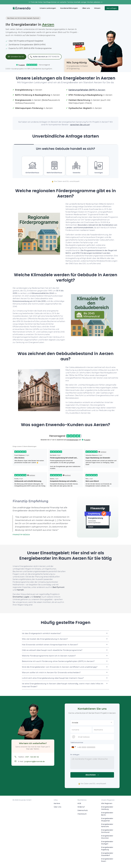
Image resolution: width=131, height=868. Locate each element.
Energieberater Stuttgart (107, 843)
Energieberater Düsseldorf (107, 854)
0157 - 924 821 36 (32, 757)
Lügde (26, 597)
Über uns (86, 8)
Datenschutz (83, 810)
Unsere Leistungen (48, 8)
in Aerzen (87, 90)
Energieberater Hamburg (107, 808)
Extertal (37, 597)
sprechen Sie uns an (80, 125)
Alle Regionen (107, 803)
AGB (79, 803)
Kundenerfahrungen (69, 8)
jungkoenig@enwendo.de (34, 761)
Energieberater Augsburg (107, 848)
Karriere (57, 803)
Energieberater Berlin (107, 814)
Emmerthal (18, 597)
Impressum (82, 814)
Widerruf (81, 807)
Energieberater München (107, 837)
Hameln (20, 590)
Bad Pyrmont (58, 587)
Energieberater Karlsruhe (107, 825)
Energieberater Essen (107, 860)
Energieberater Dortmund (107, 831)
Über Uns (57, 807)
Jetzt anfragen (112, 8)
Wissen (97, 8)
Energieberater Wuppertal (107, 820)
